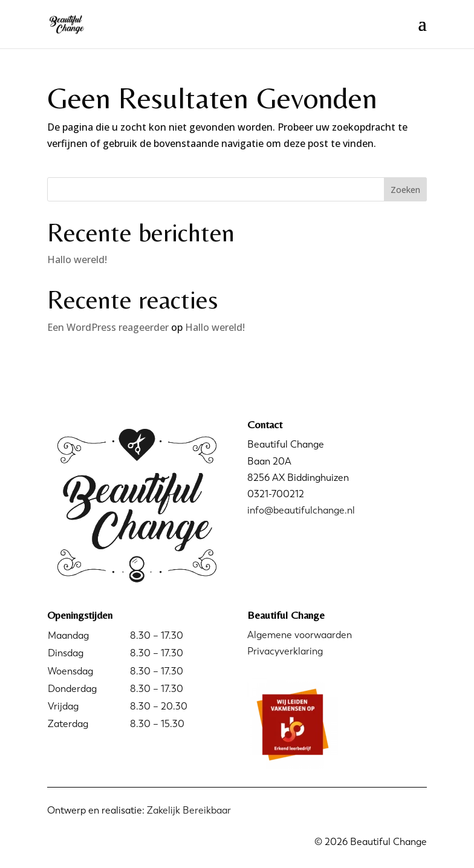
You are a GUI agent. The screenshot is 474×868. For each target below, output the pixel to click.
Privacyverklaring (285, 651)
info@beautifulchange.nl (301, 510)
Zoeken (405, 190)
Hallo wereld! (77, 259)
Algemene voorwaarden (300, 635)
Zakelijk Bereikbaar (189, 810)
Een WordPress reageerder (108, 327)
